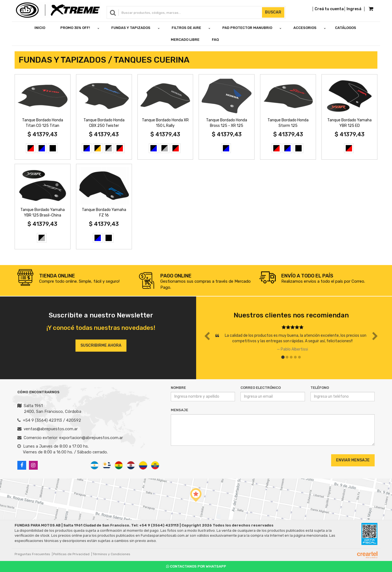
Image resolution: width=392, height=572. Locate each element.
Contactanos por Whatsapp (196, 566)
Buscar (273, 12)
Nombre (178, 388)
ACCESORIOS (305, 28)
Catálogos (346, 28)
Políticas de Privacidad (71, 554)
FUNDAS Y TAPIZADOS (131, 28)
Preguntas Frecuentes (32, 554)
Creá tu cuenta (329, 9)
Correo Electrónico (261, 388)
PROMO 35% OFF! (75, 28)
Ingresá (354, 9)
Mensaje (179, 410)
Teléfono (320, 388)
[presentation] (204, 460)
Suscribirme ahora (101, 345)
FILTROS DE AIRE (186, 28)
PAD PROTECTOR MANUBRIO (247, 28)
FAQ (215, 40)
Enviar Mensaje (353, 460)
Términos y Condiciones (111, 554)
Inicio (40, 28)
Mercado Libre (185, 40)
